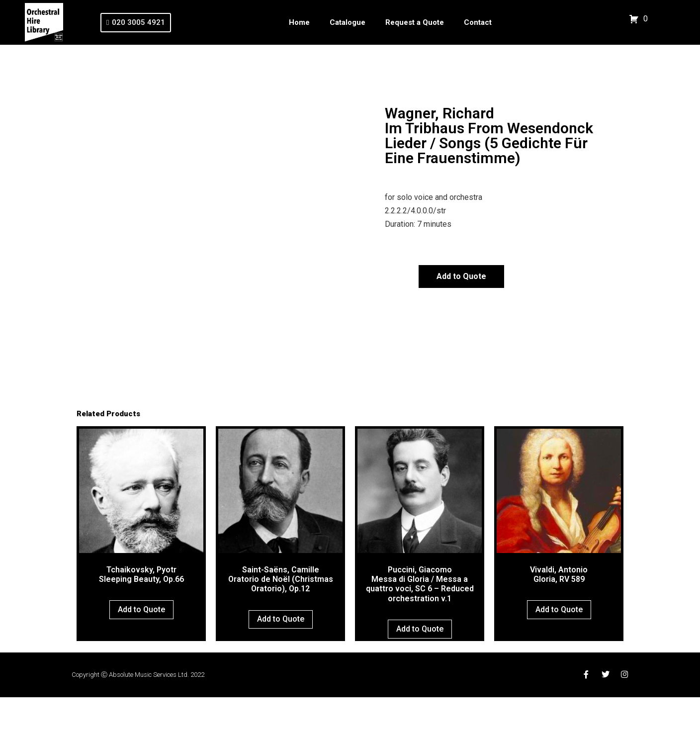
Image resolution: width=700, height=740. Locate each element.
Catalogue (348, 22)
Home (299, 22)
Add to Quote (461, 276)
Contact (478, 22)
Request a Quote (415, 22)
